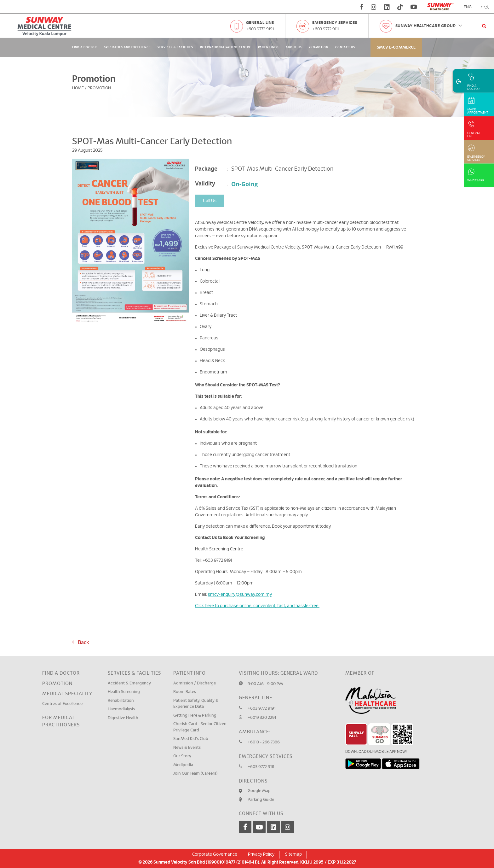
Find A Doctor (85, 47)
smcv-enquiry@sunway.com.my (240, 595)
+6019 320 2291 (262, 718)
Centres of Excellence (62, 704)
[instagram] (374, 7)
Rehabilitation (121, 701)
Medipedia (183, 765)
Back (81, 642)
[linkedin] (387, 7)
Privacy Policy (261, 854)
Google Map (259, 791)
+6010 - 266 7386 (264, 742)
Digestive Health (123, 718)
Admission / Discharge (195, 683)
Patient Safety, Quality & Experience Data (196, 704)
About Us (294, 47)
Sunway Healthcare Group (429, 26)
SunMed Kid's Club (191, 739)
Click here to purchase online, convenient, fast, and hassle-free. (257, 606)
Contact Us (345, 47)
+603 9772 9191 (260, 29)
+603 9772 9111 (325, 29)
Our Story (182, 756)
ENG (468, 7)
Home (78, 88)
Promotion (319, 47)
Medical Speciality (67, 694)
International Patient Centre (226, 47)
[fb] (362, 7)
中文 (485, 7)
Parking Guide (261, 800)
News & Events (187, 748)
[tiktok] (400, 7)
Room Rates (185, 692)
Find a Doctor (61, 673)
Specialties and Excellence (127, 47)
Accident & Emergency (129, 683)
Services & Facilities (175, 47)
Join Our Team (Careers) (195, 774)
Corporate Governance (215, 854)
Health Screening (124, 692)
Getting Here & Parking (195, 716)
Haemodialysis (121, 709)
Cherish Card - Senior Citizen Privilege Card (200, 727)
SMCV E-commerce (396, 47)
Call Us (210, 201)
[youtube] (414, 7)
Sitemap (293, 854)
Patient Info (268, 47)
